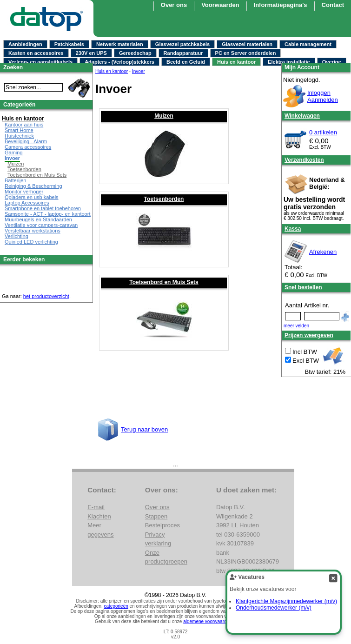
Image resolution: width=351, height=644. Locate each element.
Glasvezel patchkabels (182, 44)
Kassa (293, 229)
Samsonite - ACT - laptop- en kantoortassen (54, 214)
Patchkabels (69, 44)
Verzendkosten (304, 160)
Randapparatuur (183, 53)
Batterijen (15, 180)
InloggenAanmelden (323, 96)
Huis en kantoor (236, 62)
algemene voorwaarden (208, 621)
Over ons (157, 507)
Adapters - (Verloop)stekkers (119, 62)
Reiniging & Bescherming (33, 186)
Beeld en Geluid (186, 62)
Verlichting (17, 236)
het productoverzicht (46, 296)
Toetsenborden (164, 199)
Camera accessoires (28, 147)
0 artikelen (323, 132)
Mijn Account (302, 67)
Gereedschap (135, 53)
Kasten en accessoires (36, 53)
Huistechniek (19, 136)
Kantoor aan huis (24, 125)
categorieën (116, 606)
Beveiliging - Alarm (26, 141)
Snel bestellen (303, 287)
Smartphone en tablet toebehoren (43, 208)
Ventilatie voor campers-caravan (41, 225)
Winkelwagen (302, 116)
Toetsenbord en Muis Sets (164, 282)
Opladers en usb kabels (32, 197)
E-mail (96, 507)
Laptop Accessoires (27, 203)
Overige (332, 62)
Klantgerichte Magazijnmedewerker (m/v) (286, 601)
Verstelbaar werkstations (33, 231)
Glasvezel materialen (247, 44)
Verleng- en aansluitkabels (40, 62)
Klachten (99, 516)
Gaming (14, 153)
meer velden (296, 326)
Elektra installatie (289, 62)
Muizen (164, 116)
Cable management (308, 44)
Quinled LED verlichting (31, 242)
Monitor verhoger (24, 192)
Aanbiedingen (25, 44)
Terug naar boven (144, 429)
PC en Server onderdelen (246, 53)
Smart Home (19, 130)
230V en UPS (91, 53)
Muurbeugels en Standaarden (38, 219)
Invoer (12, 158)
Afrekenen (323, 252)
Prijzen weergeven (309, 335)
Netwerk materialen (120, 44)
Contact (333, 5)
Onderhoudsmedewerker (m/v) (274, 608)
